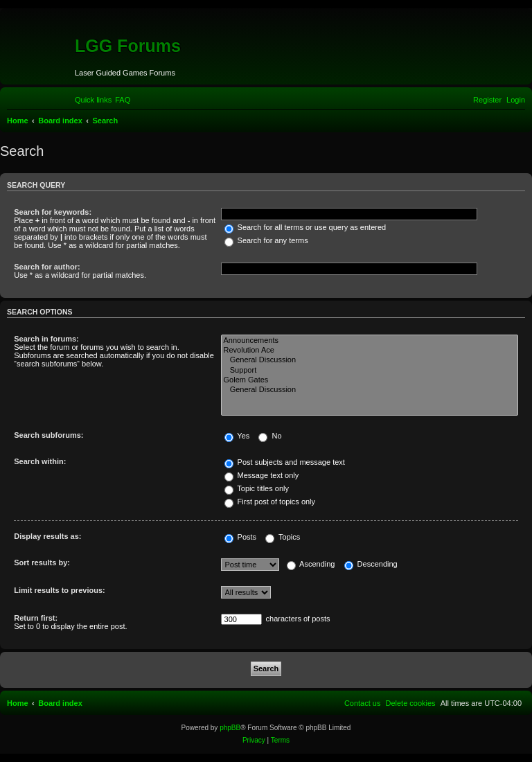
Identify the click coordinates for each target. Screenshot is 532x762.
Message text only (262, 475)
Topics (283, 537)
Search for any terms (266, 240)
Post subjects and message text (285, 462)
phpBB (230, 728)
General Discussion (370, 360)
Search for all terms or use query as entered (305, 227)
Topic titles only (257, 488)
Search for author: (47, 267)
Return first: (36, 618)
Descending (371, 564)
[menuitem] (123, 100)
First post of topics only (270, 502)
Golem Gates (370, 380)
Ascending (311, 564)
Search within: (40, 461)
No (270, 436)
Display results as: (47, 536)
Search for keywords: (53, 212)
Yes (237, 436)
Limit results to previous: (59, 590)
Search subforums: (48, 435)
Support (370, 371)
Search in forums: (46, 339)
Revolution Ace (370, 351)
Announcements (370, 341)
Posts (241, 537)
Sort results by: (42, 562)
